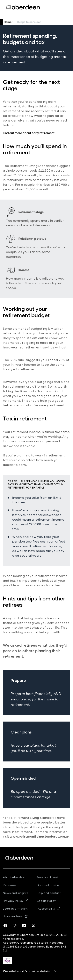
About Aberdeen (15, 877)
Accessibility (49, 909)
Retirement (11, 885)
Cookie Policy (46, 901)
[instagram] (15, 926)
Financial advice (48, 885)
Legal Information (15, 909)
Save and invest (47, 877)
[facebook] (5, 926)
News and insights (16, 893)
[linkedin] (24, 926)
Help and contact (49, 893)
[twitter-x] (33, 926)
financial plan (13, 623)
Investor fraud (16, 916)
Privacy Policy (16, 901)
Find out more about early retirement (29, 133)
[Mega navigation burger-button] (68, 7)
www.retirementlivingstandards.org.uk (40, 836)
